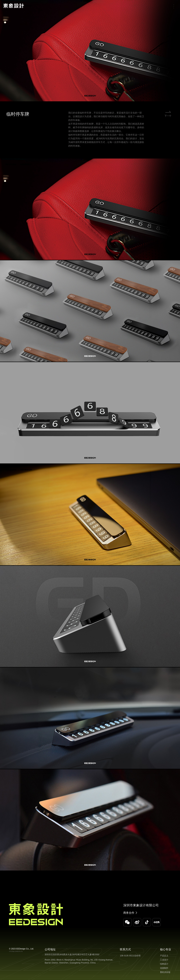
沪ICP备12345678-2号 (16, 951)
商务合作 (129, 913)
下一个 (168, 119)
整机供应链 (165, 972)
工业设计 (164, 960)
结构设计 (164, 964)
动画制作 (164, 968)
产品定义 (164, 956)
